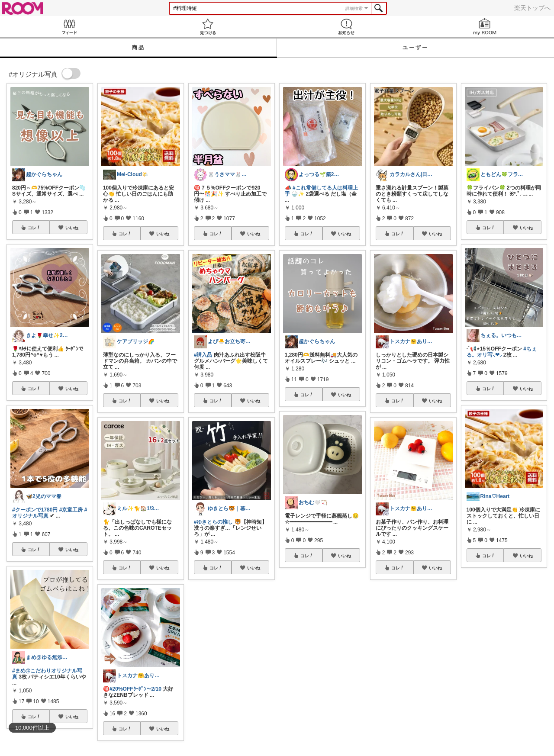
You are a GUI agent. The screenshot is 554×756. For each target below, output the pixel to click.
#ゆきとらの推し (214, 522)
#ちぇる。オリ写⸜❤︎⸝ (502, 352)
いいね (72, 228)
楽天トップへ (532, 8)
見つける (208, 27)
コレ (34, 228)
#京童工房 (71, 510)
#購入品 (203, 355)
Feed (69, 27)
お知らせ (346, 27)
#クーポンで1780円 (35, 510)
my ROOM (485, 27)
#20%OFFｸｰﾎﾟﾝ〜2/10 (135, 689)
